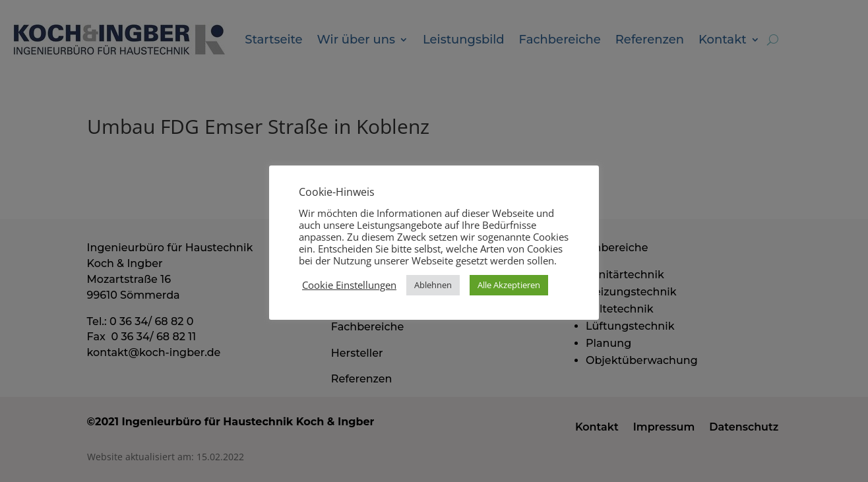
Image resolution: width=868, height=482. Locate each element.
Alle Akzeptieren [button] (509, 285)
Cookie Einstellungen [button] (349, 285)
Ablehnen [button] (433, 285)
